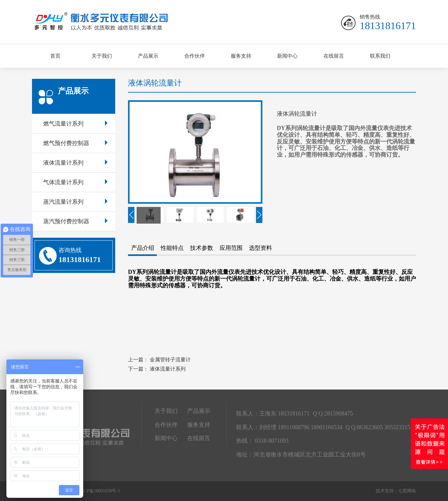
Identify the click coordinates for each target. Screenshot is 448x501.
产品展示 (148, 56)
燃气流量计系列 (75, 124)
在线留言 (334, 56)
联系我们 (380, 56)
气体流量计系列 (75, 182)
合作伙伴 (195, 56)
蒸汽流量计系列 (75, 202)
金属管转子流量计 (170, 360)
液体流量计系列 (75, 163)
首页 (55, 56)
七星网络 (407, 491)
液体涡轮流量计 (155, 83)
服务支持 (241, 56)
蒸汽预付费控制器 (75, 221)
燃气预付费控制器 (75, 143)
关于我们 (102, 56)
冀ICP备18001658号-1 (99, 491)
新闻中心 (287, 56)
